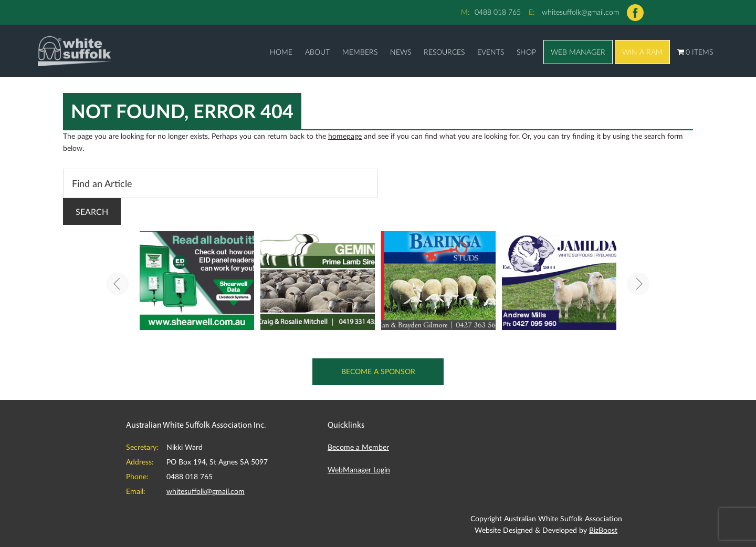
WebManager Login (359, 469)
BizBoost (603, 530)
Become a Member (358, 447)
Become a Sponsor (378, 371)
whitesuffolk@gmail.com (580, 12)
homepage (345, 136)
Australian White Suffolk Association (75, 51)
